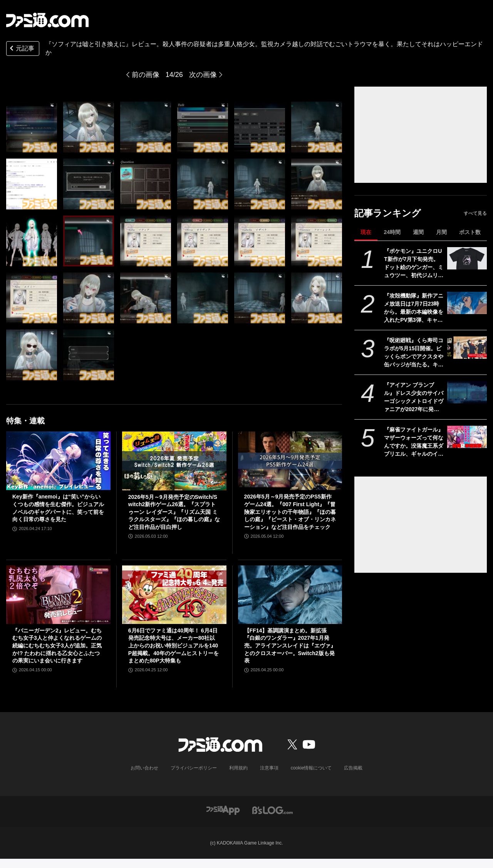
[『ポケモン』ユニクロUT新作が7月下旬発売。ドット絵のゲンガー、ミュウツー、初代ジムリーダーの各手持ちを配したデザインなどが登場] (467, 258)
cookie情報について (311, 768)
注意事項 (269, 768)
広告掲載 (353, 768)
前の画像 (146, 75)
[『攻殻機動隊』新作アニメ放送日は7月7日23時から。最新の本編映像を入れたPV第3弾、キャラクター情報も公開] (467, 303)
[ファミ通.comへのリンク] (47, 20)
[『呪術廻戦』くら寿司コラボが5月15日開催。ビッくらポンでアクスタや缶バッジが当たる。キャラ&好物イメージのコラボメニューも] (467, 348)
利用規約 (238, 768)
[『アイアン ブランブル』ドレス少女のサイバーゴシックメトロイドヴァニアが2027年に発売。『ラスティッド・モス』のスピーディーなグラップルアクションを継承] (467, 392)
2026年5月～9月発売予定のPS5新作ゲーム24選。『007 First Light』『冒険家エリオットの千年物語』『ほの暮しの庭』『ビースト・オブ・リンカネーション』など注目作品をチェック (290, 512)
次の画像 (203, 75)
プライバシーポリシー (194, 768)
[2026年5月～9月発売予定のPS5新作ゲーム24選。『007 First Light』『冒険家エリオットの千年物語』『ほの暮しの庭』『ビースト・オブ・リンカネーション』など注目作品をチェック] (290, 461)
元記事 (21, 49)
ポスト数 (470, 232)
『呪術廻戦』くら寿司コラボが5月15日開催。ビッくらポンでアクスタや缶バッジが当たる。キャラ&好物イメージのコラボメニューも (414, 353)
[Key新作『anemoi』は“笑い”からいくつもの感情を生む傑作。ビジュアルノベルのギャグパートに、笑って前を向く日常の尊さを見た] (58, 461)
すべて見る (475, 213)
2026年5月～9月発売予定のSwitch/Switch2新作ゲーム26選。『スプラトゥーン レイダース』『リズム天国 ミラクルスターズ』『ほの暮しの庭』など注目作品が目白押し (174, 512)
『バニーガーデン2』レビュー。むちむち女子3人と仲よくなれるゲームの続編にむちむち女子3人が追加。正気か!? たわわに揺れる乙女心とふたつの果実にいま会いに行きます (57, 646)
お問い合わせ (144, 768)
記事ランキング (388, 213)
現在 (366, 232)
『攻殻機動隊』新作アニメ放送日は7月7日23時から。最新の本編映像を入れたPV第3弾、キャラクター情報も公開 (414, 308)
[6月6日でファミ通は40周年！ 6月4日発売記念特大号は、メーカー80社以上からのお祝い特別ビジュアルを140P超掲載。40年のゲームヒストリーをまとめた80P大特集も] (174, 595)
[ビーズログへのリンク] (272, 810)
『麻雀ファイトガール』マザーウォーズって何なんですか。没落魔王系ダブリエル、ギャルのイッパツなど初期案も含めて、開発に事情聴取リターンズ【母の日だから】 (414, 442)
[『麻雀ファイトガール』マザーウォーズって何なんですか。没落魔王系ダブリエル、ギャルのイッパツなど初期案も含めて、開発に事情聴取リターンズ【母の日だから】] (467, 437)
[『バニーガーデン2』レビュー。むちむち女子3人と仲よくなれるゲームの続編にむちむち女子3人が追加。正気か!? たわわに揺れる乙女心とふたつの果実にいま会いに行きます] (58, 595)
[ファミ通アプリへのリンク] (223, 810)
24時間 (392, 232)
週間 (418, 232)
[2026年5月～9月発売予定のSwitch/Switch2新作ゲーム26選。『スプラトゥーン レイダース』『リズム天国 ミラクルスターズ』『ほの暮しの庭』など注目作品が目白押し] (174, 461)
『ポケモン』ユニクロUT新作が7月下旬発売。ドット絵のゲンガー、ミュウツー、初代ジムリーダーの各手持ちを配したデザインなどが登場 (414, 264)
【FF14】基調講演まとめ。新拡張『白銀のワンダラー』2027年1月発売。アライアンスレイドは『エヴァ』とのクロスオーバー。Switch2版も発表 (290, 646)
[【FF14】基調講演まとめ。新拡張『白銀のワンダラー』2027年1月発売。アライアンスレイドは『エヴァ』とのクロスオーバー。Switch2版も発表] (290, 595)
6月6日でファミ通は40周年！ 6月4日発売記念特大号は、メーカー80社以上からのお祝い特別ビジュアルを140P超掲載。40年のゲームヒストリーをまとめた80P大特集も (174, 646)
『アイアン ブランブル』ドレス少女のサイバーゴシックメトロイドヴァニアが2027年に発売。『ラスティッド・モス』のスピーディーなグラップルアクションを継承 (414, 398)
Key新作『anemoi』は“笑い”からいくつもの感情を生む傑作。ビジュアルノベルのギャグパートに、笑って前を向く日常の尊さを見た (58, 508)
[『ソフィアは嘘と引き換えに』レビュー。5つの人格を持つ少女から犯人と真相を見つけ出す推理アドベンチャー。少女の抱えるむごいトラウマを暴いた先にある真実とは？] (32, 127)
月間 (441, 232)
